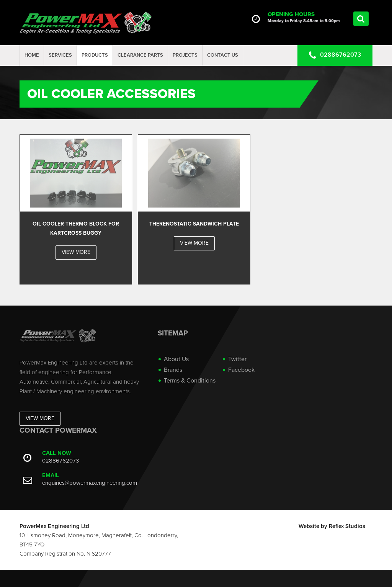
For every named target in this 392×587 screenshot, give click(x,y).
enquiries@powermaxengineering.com (90, 483)
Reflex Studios (347, 526)
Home (32, 55)
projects (185, 55)
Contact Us (223, 55)
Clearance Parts (140, 55)
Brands (173, 370)
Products (95, 55)
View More (40, 418)
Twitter (237, 359)
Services (60, 55)
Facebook (241, 370)
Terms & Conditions (190, 381)
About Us (176, 359)
